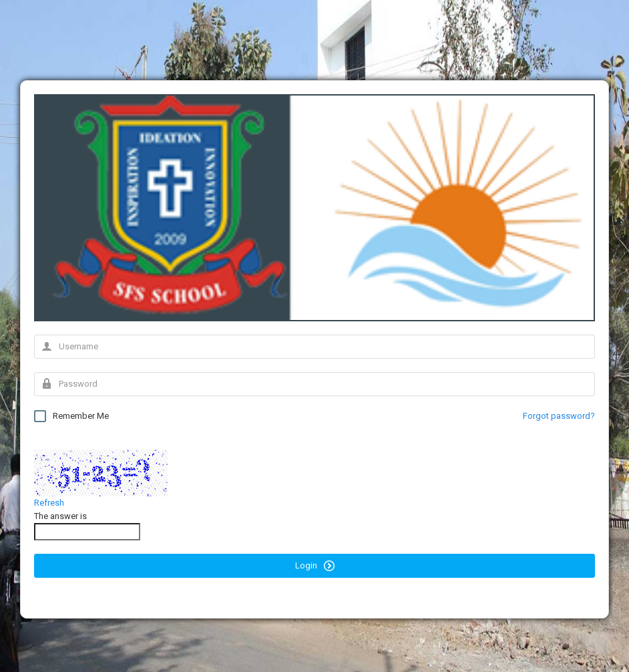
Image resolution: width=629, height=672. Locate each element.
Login (315, 566)
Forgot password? (559, 416)
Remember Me (71, 416)
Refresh (49, 503)
